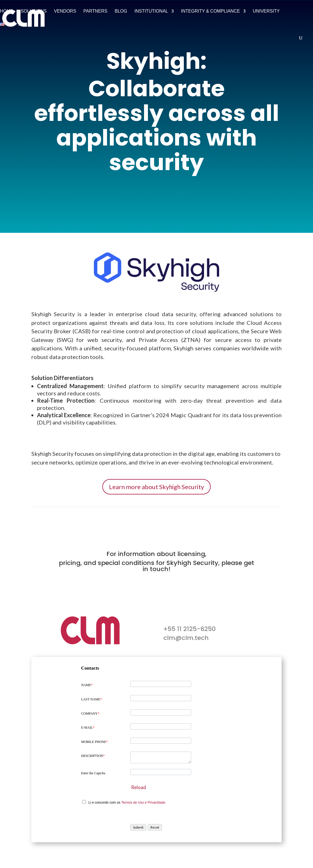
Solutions (34, 11)
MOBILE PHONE (95, 742)
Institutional (151, 11)
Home (7, 11)
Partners (96, 11)
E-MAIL (88, 728)
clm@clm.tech (186, 638)
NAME (87, 685)
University (266, 11)
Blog (121, 11)
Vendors (65, 11)
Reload (139, 787)
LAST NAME (92, 699)
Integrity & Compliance (210, 11)
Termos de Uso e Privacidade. (144, 803)
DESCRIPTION (93, 756)
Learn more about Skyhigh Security (156, 487)
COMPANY (90, 714)
